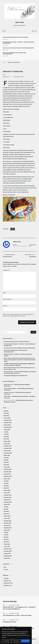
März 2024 (6, 465)
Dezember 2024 (8, 446)
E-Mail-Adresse (7, 299)
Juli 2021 (6, 532)
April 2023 (6, 486)
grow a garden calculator (10, 389)
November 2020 (8, 551)
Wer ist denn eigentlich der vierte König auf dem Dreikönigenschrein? (14, 53)
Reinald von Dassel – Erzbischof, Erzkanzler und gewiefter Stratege (18, 355)
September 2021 (8, 528)
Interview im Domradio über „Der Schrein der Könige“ (16, 37)
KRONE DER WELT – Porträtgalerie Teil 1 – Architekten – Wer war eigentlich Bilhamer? (19, 608)
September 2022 (8, 502)
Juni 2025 (6, 434)
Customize (7, 641)
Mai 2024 (6, 460)
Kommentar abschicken (27, 322)
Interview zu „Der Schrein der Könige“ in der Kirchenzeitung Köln (18, 48)
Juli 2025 (6, 432)
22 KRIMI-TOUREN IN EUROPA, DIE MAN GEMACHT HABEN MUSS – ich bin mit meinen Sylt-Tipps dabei (20, 365)
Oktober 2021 (7, 525)
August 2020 (7, 558)
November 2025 (8, 423)
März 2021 (6, 542)
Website (5, 306)
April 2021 (6, 539)
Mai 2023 (6, 483)
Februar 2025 (7, 441)
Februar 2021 (7, 544)
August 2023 (7, 479)
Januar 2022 (7, 518)
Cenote (33, 639)
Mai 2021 (6, 537)
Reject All (16, 641)
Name (5, 293)
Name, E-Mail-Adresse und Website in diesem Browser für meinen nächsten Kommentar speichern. (19, 315)
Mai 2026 (6, 411)
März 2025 (6, 439)
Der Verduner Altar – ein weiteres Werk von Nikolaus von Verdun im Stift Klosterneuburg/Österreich (20, 372)
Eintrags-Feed (7, 581)
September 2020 (8, 556)
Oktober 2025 (7, 425)
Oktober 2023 (7, 474)
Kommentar (6, 270)
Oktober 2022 (7, 500)
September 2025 (8, 427)
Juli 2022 (6, 507)
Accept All (25, 641)
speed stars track (8, 385)
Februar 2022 (7, 516)
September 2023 (8, 476)
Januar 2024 (7, 467)
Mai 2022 (6, 509)
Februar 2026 (7, 418)
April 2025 (6, 437)
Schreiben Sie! (28, 256)
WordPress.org (8, 585)
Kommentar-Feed (8, 583)
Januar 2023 (7, 493)
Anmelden (6, 578)
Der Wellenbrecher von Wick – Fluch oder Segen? (17, 615)
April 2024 (6, 462)
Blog (4, 75)
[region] (16, 635)
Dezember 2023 (8, 469)
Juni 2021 (6, 535)
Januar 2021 (7, 546)
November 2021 (8, 523)
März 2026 (6, 416)
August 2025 (7, 430)
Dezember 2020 (8, 549)
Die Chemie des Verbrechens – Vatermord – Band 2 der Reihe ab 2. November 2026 (19, 43)
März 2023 (6, 488)
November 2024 (8, 448)
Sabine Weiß (19, 22)
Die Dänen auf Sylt (11, 256)
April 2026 (6, 413)
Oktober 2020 (7, 553)
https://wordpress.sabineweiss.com (21, 246)
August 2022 (7, 504)
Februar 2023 (7, 490)
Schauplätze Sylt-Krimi (9, 622)
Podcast (6, 570)
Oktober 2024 (7, 451)
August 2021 (7, 530)
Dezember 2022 (8, 495)
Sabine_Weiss (6, 77)
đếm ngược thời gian (9, 392)
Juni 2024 (6, 458)
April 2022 (6, 511)
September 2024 (8, 453)
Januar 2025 (7, 444)
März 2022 (6, 514)
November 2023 (8, 472)
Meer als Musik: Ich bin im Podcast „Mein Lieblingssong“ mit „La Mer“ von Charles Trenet (19, 368)
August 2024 (7, 455)
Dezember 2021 (8, 521)
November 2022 (8, 497)
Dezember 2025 (8, 420)
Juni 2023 (6, 481)
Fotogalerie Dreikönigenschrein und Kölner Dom (16, 376)
